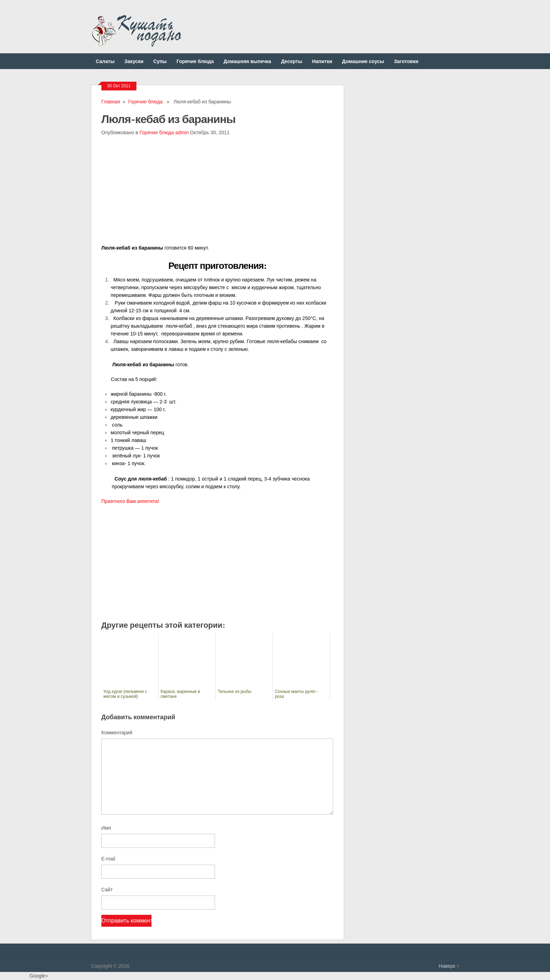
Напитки (322, 61)
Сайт (107, 890)
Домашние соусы (363, 61)
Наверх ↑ (449, 966)
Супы (160, 61)
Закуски (134, 61)
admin (182, 132)
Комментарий (117, 733)
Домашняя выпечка (247, 61)
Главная (111, 102)
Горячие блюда (195, 61)
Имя (106, 828)
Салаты (105, 61)
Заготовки (406, 61)
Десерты (292, 61)
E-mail (108, 859)
